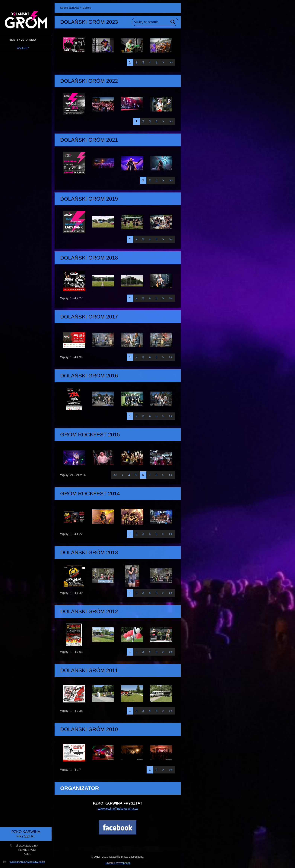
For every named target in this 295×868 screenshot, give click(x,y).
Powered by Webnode (118, 863)
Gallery (23, 48)
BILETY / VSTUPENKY (23, 40)
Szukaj (173, 22)
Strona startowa (69, 8)
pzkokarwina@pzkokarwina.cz (118, 809)
